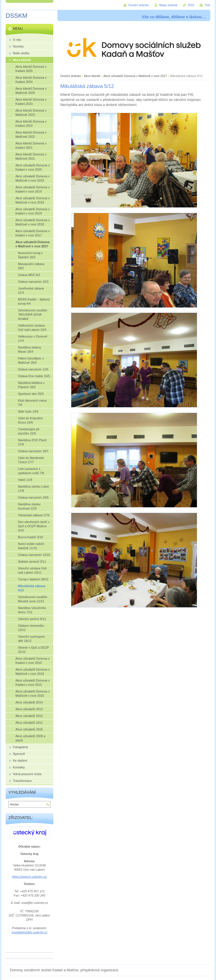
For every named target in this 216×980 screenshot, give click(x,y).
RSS (191, 5)
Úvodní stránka (71, 76)
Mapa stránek (168, 5)
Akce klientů (92, 76)
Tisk (207, 5)
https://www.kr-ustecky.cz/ (29, 877)
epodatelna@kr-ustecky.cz (29, 932)
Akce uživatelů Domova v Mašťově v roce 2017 (135, 76)
